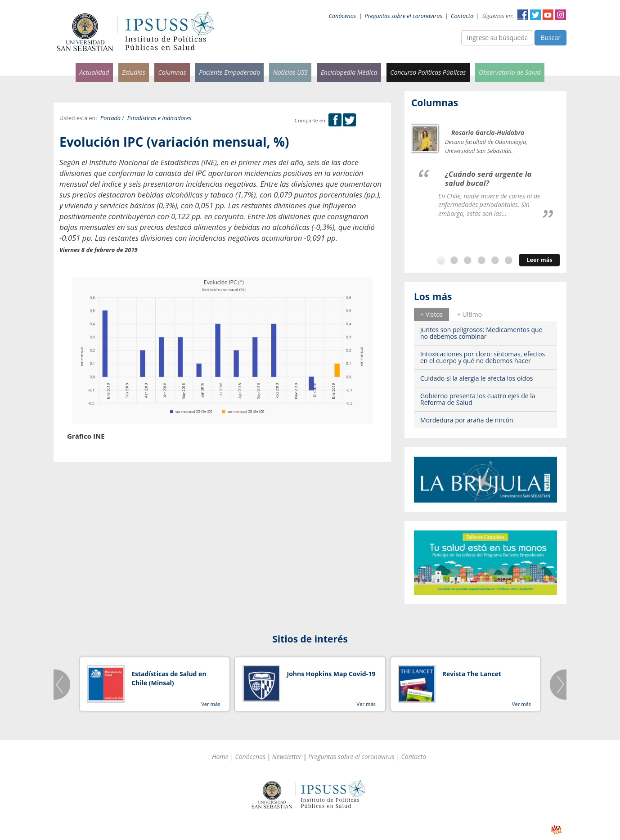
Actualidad (94, 72)
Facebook (523, 15)
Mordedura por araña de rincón (467, 420)
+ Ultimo (469, 314)
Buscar (550, 38)
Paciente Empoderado (229, 72)
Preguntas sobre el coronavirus (404, 16)
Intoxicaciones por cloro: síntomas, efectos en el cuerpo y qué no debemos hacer (483, 357)
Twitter (535, 15)
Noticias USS (290, 72)
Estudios (134, 72)
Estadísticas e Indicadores (159, 118)
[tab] (431, 314)
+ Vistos (431, 314)
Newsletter (287, 757)
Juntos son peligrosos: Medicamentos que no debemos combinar (481, 333)
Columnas (172, 72)
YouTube (548, 15)
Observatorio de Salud (510, 72)
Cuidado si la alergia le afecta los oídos (477, 378)
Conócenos (343, 16)
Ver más (211, 704)
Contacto (462, 16)
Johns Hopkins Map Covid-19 (331, 674)
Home (220, 757)
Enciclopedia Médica (349, 72)
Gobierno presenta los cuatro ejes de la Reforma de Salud (478, 399)
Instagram (561, 15)
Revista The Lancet (472, 674)
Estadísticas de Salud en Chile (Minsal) (169, 678)
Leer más (539, 260)
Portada (110, 118)
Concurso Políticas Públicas (428, 72)
